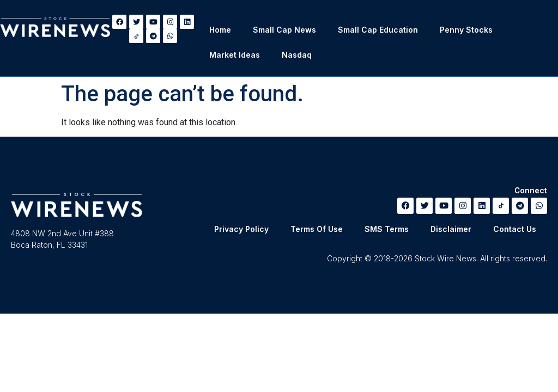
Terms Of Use (317, 229)
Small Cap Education (378, 30)
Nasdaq (297, 55)
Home (220, 30)
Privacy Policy (241, 229)
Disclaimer (451, 229)
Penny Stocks (466, 30)
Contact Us (515, 229)
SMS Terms (387, 229)
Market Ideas (235, 55)
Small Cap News (284, 30)
